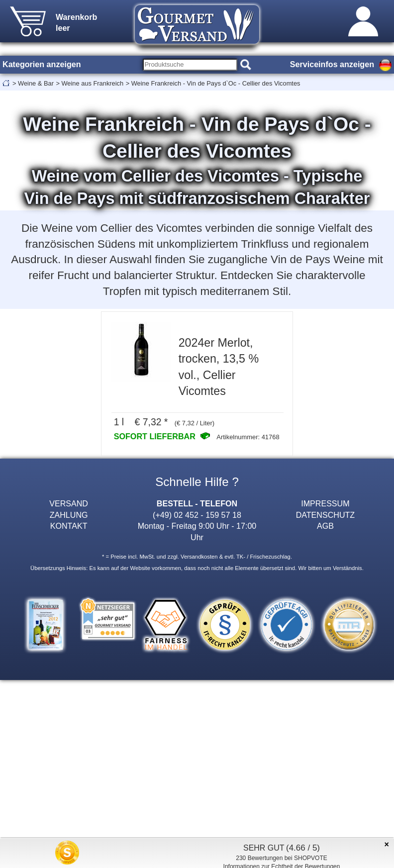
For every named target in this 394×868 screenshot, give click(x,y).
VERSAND (69, 503)
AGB (325, 526)
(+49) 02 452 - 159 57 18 (197, 515)
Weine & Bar (36, 83)
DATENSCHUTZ (326, 515)
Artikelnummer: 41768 (248, 437)
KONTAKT (69, 526)
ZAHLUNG (69, 515)
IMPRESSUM (325, 503)
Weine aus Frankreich (92, 83)
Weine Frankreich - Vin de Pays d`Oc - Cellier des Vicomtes (216, 83)
